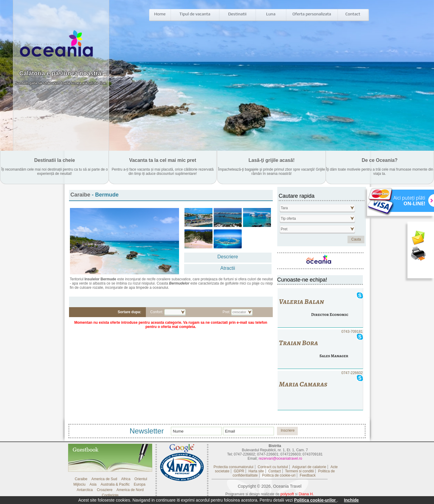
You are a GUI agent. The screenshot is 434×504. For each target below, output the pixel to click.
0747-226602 (320, 391)
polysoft (287, 494)
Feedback (308, 475)
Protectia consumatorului (234, 467)
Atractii (228, 268)
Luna (271, 14)
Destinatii (237, 14)
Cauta (356, 239)
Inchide (351, 500)
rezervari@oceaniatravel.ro (280, 458)
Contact (353, 14)
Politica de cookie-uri (279, 475)
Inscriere (288, 430)
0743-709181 (320, 349)
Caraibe (81, 195)
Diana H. (306, 494)
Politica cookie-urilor (316, 500)
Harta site (256, 471)
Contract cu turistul (273, 467)
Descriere (228, 257)
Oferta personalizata (312, 14)
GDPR (239, 471)
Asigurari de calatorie (309, 467)
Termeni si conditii (299, 471)
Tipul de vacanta (195, 14)
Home (160, 14)
